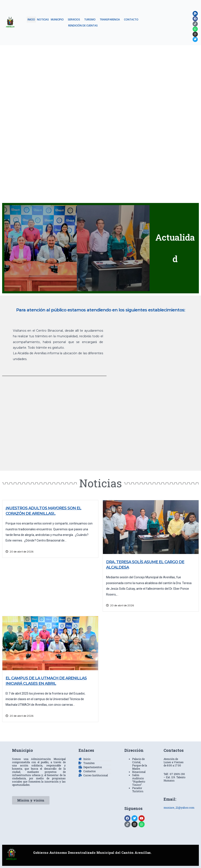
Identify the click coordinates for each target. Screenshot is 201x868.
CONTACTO (131, 19)
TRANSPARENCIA (110, 19)
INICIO (31, 19)
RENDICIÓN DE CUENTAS (83, 26)
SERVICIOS (74, 19)
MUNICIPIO (57, 19)
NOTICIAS (43, 19)
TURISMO (90, 19)
